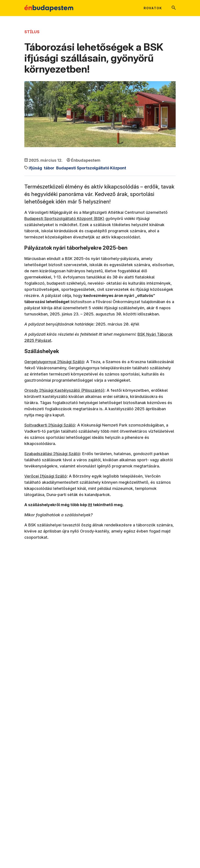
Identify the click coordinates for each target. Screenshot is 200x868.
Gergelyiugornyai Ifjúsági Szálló (54, 362)
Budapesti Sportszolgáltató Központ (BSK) (64, 219)
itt (90, 505)
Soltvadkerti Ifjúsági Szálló (50, 425)
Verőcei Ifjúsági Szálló (46, 476)
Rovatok (153, 8)
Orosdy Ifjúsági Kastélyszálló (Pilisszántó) (64, 390)
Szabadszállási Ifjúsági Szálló (52, 454)
